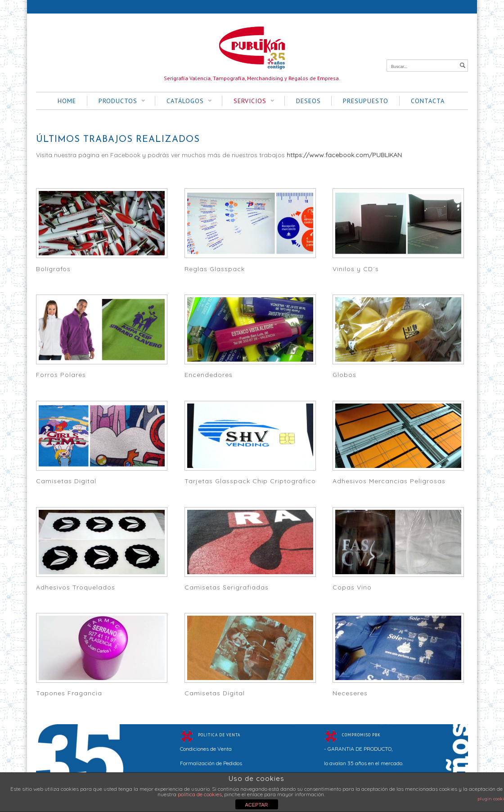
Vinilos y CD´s (356, 269)
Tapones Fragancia (69, 693)
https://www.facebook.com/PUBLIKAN (344, 155)
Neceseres (350, 693)
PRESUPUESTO (366, 101)
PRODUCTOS (116, 101)
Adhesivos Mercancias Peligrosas (389, 481)
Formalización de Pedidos (211, 763)
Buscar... (399, 66)
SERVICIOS (248, 101)
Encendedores (209, 375)
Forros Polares (61, 375)
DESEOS (308, 101)
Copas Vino (352, 587)
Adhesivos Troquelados (76, 587)
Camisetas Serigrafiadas (227, 587)
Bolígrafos (53, 269)
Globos (344, 375)
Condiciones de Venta (206, 749)
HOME (67, 101)
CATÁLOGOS (183, 101)
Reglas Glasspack (215, 269)
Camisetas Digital (66, 481)
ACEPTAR (256, 805)
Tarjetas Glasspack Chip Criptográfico (250, 481)
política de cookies (200, 794)
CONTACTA (428, 101)
